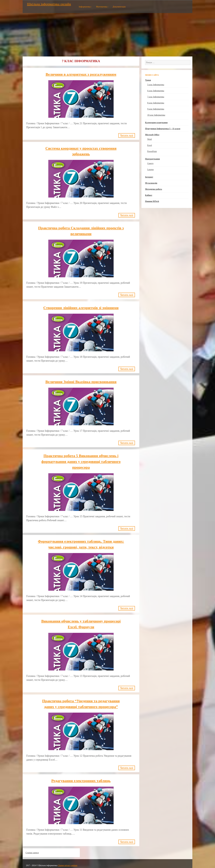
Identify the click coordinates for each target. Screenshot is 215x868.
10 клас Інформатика (156, 115)
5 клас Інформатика (156, 85)
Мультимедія (151, 183)
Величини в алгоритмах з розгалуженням (81, 74)
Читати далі (127, 135)
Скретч (150, 163)
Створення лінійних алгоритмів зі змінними (81, 307)
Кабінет (149, 195)
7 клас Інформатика (156, 97)
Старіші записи (32, 850)
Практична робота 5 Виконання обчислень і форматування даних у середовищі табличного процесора (81, 461)
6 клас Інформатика (156, 91)
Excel (150, 145)
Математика (102, 7)
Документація (119, 7)
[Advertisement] (107, 35)
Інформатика (85, 7)
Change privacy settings (68, 863)
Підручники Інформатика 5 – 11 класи (163, 129)
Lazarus (150, 170)
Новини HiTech (152, 201)
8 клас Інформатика (156, 103)
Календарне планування (156, 123)
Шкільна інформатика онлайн (49, 4)
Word (149, 139)
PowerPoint (152, 151)
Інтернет (149, 177)
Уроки (148, 80)
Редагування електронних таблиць (81, 779)
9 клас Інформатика (156, 109)
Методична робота (154, 189)
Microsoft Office (152, 135)
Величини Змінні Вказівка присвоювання (81, 381)
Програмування (152, 159)
